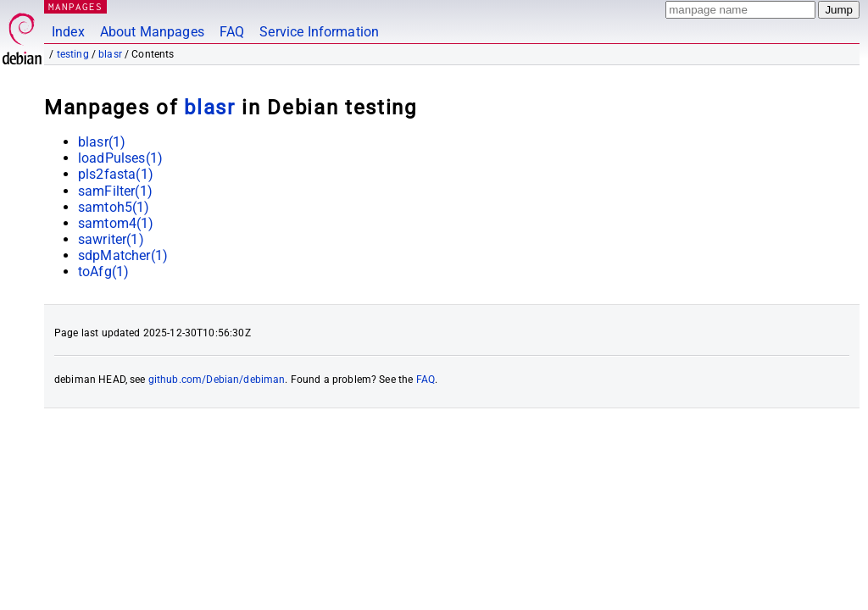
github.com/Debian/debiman (217, 380)
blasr (110, 54)
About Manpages (152, 32)
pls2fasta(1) (116, 174)
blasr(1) (102, 142)
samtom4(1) (116, 223)
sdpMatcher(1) (123, 255)
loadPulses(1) (120, 158)
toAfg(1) (103, 272)
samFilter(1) (115, 191)
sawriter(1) (111, 239)
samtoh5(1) (114, 207)
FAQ (232, 32)
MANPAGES (75, 6)
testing (73, 54)
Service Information (319, 32)
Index (68, 32)
